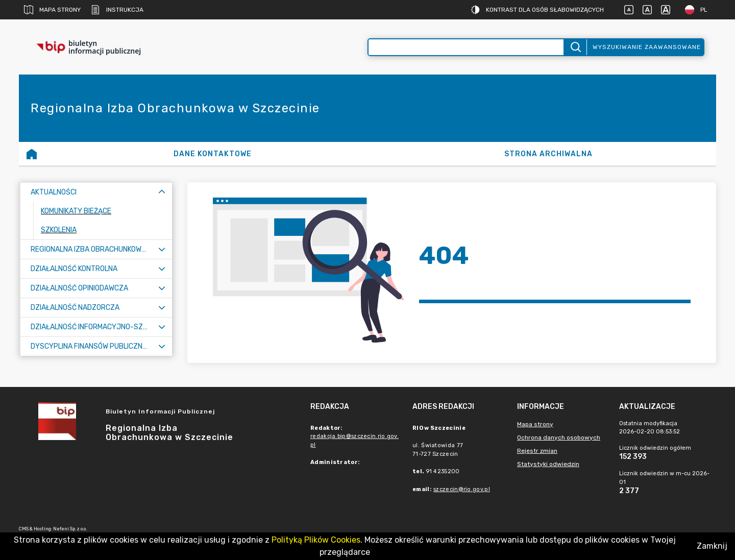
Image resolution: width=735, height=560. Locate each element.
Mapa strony (52, 10)
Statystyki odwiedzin (548, 464)
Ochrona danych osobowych (559, 437)
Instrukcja (117, 10)
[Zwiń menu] (162, 192)
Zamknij (712, 546)
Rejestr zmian (537, 451)
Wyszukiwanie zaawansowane (647, 47)
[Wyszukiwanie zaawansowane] (466, 47)
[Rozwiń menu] (162, 249)
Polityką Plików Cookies (316, 540)
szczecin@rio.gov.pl (462, 489)
